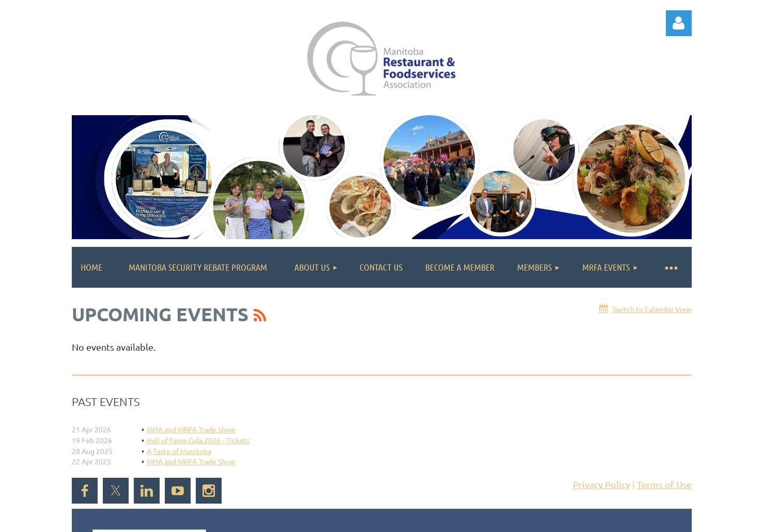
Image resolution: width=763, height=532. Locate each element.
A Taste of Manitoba (179, 451)
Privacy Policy (602, 484)
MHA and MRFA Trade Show (191, 429)
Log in (679, 23)
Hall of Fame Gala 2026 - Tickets (198, 440)
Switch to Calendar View (652, 309)
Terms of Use (664, 484)
